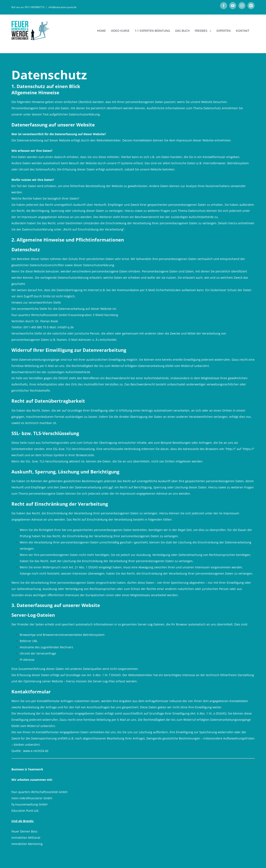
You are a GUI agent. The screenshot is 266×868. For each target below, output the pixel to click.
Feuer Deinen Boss (24, 831)
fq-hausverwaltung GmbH (29, 804)
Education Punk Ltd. (25, 811)
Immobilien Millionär (26, 838)
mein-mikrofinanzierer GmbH (32, 798)
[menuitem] (101, 31)
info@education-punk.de (62, 7)
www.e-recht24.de (36, 751)
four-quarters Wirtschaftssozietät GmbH (39, 792)
